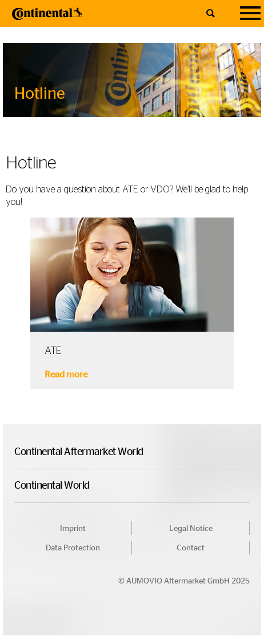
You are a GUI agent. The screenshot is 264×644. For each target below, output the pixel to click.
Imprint (73, 529)
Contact (191, 548)
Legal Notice (191, 529)
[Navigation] (250, 13)
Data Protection (73, 548)
